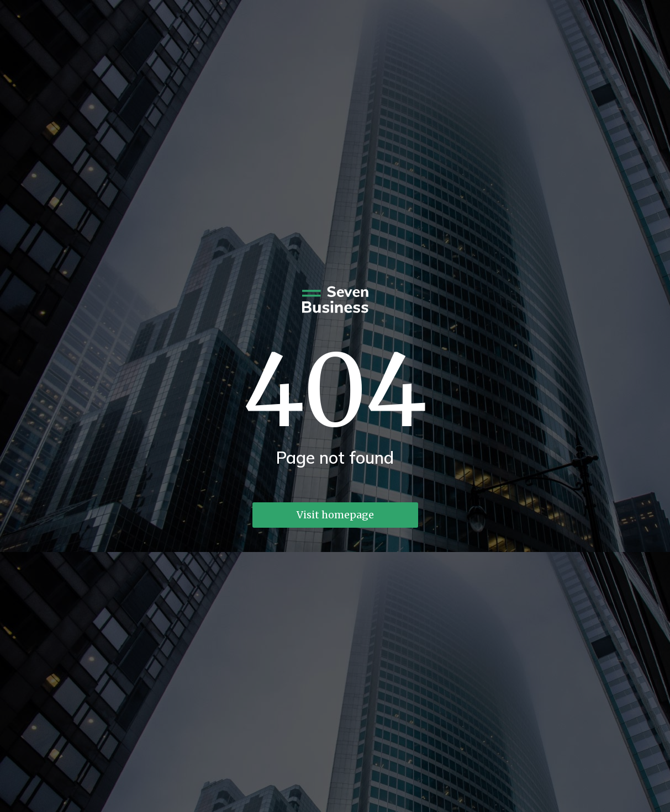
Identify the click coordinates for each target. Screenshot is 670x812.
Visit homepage (335, 515)
